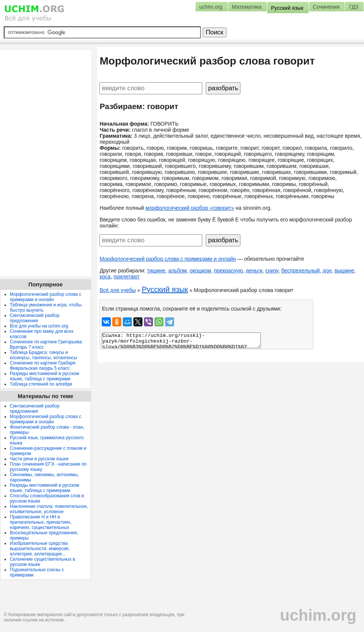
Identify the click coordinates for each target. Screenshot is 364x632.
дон (327, 271)
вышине (344, 271)
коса (105, 277)
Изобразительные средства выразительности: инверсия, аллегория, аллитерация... (40, 549)
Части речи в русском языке (39, 459)
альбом (178, 271)
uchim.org (318, 615)
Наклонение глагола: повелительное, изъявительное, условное (49, 509)
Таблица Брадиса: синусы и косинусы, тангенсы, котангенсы (43, 355)
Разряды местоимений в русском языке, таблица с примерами (44, 376)
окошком (200, 271)
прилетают (126, 277)
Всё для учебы (118, 290)
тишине (156, 271)
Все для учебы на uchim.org (39, 326)
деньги (254, 271)
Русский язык (165, 289)
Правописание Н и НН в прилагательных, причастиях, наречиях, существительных (41, 522)
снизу (272, 271)
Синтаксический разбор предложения (35, 318)
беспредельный (300, 271)
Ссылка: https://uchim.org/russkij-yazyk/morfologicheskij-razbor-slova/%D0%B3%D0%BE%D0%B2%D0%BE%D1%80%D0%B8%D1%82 (181, 340)
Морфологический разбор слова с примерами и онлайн (168, 259)
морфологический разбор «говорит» (190, 208)
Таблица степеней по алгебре (41, 384)
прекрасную (229, 271)
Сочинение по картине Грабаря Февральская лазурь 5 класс (43, 366)
